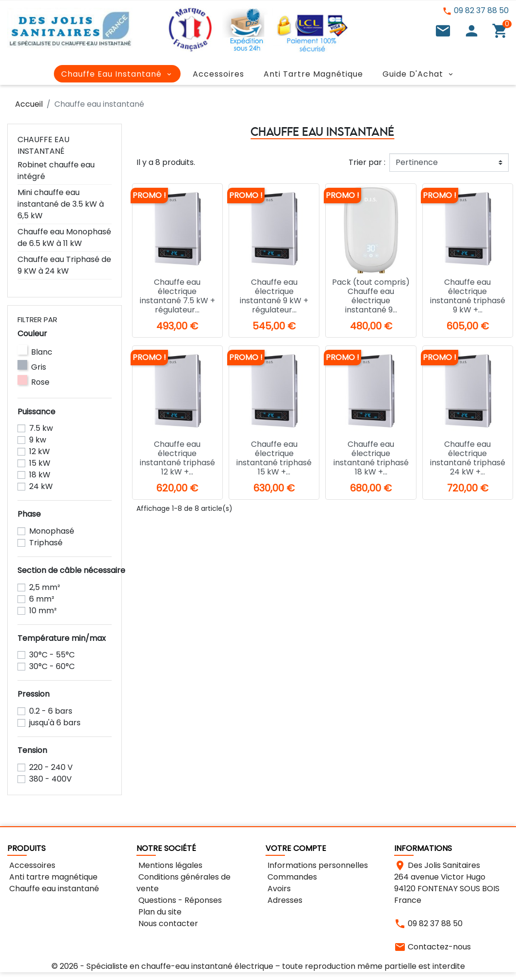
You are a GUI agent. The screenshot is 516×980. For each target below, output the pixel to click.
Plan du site (159, 912)
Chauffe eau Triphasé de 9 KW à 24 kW (64, 265)
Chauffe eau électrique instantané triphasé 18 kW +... (371, 458)
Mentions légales (169, 865)
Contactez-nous (439, 947)
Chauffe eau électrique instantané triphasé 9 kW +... (468, 296)
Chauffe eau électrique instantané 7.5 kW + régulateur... (177, 296)
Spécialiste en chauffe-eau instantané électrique (180, 966)
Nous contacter (167, 923)
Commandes (291, 877)
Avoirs (278, 889)
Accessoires (31, 865)
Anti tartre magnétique (52, 877)
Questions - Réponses (179, 900)
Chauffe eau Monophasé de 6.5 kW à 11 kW (64, 237)
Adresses (284, 900)
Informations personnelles (317, 865)
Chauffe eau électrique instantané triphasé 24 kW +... (468, 458)
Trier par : (367, 162)
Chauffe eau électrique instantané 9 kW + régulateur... (274, 296)
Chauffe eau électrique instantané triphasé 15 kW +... (274, 458)
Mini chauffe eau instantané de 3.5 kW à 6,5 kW (61, 204)
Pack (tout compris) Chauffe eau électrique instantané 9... (371, 296)
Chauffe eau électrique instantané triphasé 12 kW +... (177, 458)
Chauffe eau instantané (43, 145)
